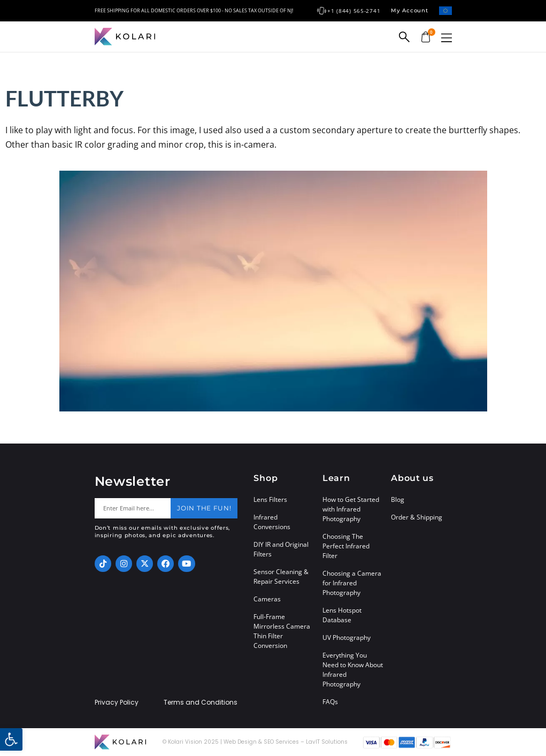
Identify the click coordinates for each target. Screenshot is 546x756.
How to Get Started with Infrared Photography (351, 509)
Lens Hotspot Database (342, 615)
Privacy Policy (117, 702)
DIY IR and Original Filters (281, 549)
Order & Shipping (417, 517)
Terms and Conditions (201, 702)
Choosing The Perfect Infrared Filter (346, 546)
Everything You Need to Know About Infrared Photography (353, 670)
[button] (447, 38)
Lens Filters (270, 499)
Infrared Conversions (272, 522)
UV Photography (347, 637)
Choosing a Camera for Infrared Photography (352, 583)
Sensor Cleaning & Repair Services (281, 576)
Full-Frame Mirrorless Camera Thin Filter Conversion (282, 631)
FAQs (330, 702)
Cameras (267, 599)
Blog (398, 499)
